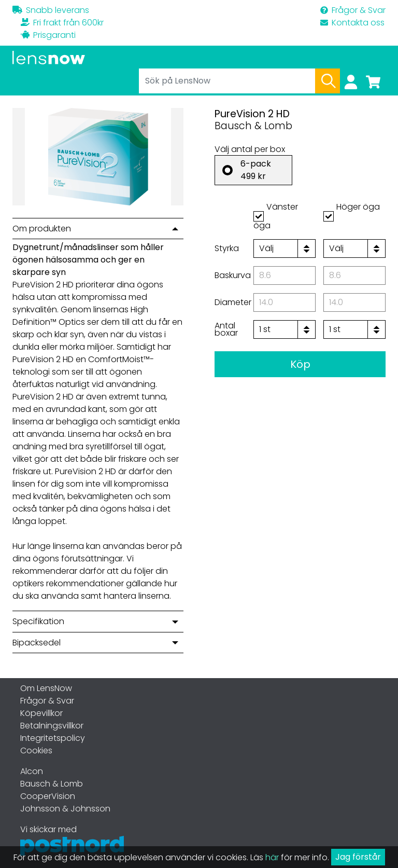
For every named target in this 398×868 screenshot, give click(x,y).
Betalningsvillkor (52, 726)
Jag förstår (358, 857)
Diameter (233, 302)
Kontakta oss (352, 23)
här (272, 857)
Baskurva (233, 275)
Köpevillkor (41, 713)
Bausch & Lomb (52, 784)
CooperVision (48, 796)
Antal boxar (226, 329)
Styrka (227, 248)
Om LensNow (46, 688)
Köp (300, 364)
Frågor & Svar (353, 10)
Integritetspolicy (53, 738)
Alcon (32, 771)
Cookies (36, 750)
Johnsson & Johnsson (65, 809)
